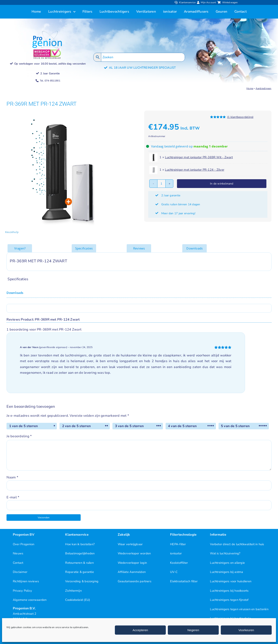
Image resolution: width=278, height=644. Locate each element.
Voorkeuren (246, 630)
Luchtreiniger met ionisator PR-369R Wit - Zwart (199, 157)
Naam (12, 477)
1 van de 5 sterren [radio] (24, 426)
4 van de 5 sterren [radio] (182, 426)
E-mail (13, 497)
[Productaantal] (161, 184)
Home (250, 88)
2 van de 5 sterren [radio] (76, 426)
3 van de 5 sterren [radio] (129, 426)
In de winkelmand (222, 184)
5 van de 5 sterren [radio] (235, 426)
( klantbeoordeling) (240, 117)
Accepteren (140, 630)
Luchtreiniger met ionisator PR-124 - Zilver (195, 170)
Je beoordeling (19, 436)
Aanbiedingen (264, 88)
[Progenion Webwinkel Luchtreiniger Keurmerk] (47, 50)
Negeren (193, 630)
